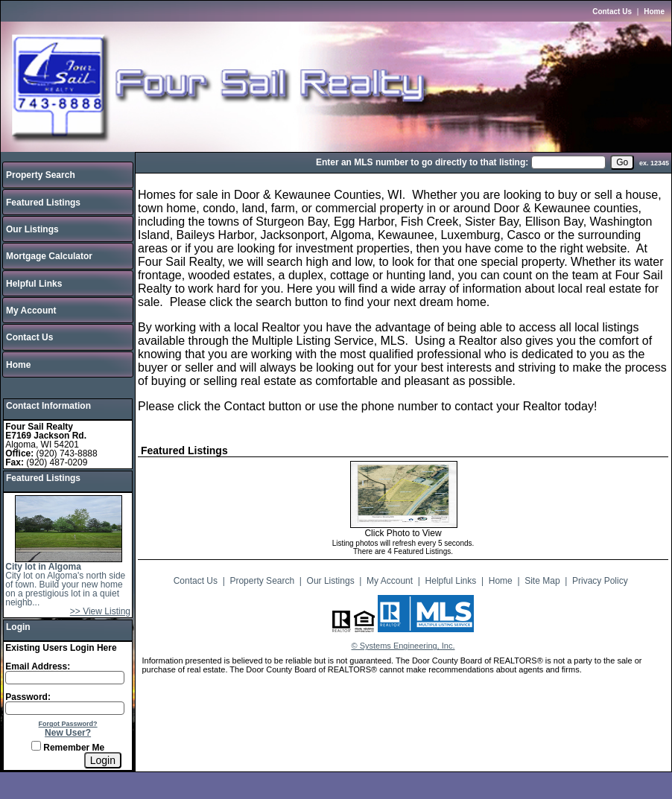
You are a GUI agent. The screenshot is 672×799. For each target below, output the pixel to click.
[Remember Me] (36, 746)
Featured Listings (43, 203)
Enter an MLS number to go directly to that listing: (422, 162)
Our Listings (32, 229)
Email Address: (38, 666)
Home (654, 12)
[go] (622, 162)
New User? (68, 733)
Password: (28, 697)
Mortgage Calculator (49, 256)
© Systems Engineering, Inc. (403, 646)
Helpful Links (34, 284)
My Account (31, 311)
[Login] (103, 760)
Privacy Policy (600, 581)
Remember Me (68, 748)
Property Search (41, 175)
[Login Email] (65, 678)
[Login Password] (65, 708)
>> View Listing (100, 611)
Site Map (542, 581)
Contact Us (612, 12)
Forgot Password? (68, 724)
